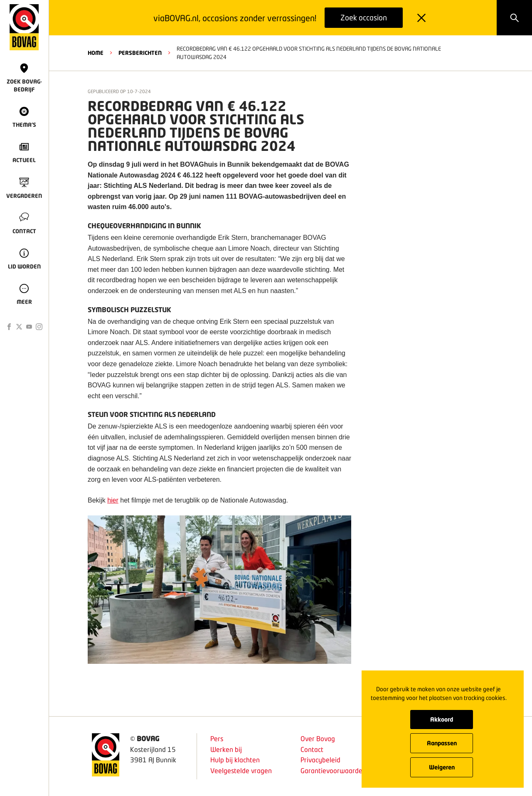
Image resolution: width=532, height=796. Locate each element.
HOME (96, 53)
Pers (217, 738)
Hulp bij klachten (235, 760)
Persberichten (140, 53)
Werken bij (226, 749)
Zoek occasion (364, 17)
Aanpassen (442, 743)
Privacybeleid (320, 760)
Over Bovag (318, 738)
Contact (312, 749)
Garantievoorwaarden (333, 770)
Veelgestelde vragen (241, 770)
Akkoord (442, 719)
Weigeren (442, 767)
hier (113, 500)
